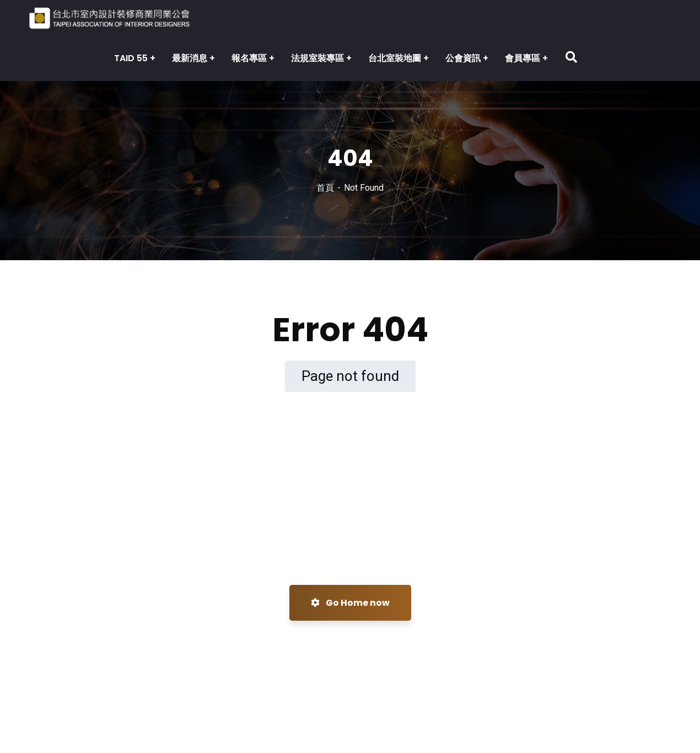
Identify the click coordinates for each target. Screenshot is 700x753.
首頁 (325, 188)
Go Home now (350, 603)
